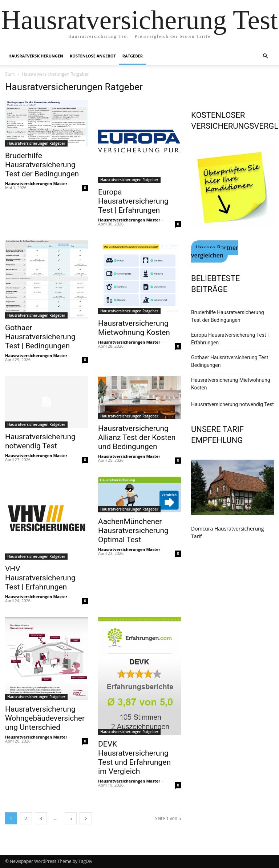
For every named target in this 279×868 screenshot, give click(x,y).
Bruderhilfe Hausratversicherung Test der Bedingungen (42, 165)
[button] (265, 56)
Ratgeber (133, 56)
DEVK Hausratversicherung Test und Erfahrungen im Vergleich (134, 758)
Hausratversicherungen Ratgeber (36, 143)
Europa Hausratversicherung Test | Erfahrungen (133, 201)
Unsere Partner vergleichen (215, 251)
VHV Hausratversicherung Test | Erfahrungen (40, 578)
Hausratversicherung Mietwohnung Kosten (134, 328)
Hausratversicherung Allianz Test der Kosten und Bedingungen (137, 437)
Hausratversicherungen (36, 56)
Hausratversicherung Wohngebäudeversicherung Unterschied (45, 718)
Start (10, 74)
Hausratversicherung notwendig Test (40, 441)
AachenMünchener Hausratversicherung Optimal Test (133, 531)
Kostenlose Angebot (93, 56)
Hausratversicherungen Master (36, 183)
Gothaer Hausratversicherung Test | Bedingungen (40, 337)
